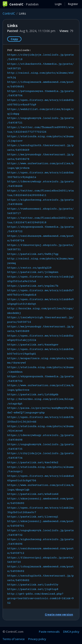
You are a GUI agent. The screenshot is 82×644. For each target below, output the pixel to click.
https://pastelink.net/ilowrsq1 (33, 517)
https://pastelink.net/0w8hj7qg (33, 254)
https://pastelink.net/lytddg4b (33, 395)
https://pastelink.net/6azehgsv (33, 345)
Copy (14, 39)
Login (58, 4)
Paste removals (49, 632)
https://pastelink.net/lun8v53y (33, 585)
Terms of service (14, 639)
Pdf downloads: (40, 327)
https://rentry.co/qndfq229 (29, 268)
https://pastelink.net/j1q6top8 (33, 589)
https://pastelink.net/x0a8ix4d (33, 494)
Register (73, 4)
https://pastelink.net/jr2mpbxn (33, 272)
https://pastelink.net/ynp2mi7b (33, 286)
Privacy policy (37, 639)
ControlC (9, 13)
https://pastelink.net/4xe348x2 (33, 463)
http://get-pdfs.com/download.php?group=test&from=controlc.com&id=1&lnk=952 (40, 598)
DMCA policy (71, 632)
